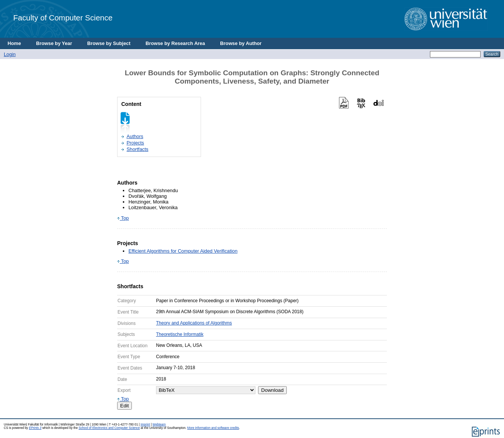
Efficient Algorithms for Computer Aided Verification (183, 251)
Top (123, 218)
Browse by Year (54, 43)
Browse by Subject (109, 43)
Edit (124, 406)
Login (10, 54)
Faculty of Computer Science (63, 18)
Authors (135, 136)
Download (272, 390)
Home (14, 43)
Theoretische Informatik (180, 334)
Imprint (145, 425)
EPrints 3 (35, 428)
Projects (135, 143)
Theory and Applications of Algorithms (194, 323)
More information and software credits (213, 428)
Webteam (159, 425)
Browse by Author (241, 43)
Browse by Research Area (175, 43)
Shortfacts (138, 149)
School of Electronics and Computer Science (109, 428)
